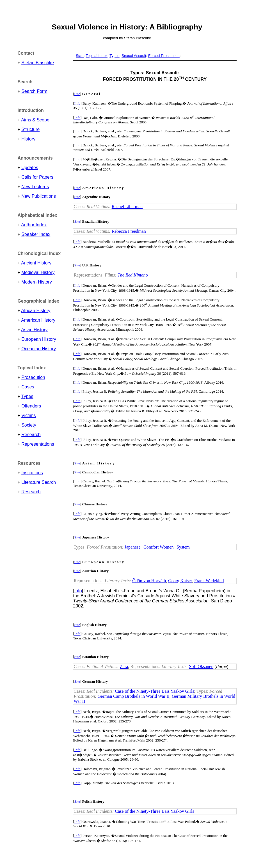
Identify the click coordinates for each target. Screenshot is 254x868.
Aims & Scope (35, 120)
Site (77, 94)
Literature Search (39, 482)
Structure (30, 129)
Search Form (34, 91)
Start (80, 56)
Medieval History (38, 272)
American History (38, 320)
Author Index (34, 225)
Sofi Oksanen (201, 666)
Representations (38, 444)
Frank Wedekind (209, 581)
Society (29, 425)
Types (27, 396)
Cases (28, 387)
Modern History (36, 282)
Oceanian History (39, 349)
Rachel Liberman (127, 207)
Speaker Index (36, 234)
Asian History (34, 330)
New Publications (39, 196)
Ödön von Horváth (149, 581)
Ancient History (36, 263)
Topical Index (97, 56)
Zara (124, 666)
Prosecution (33, 377)
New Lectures (35, 187)
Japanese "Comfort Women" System (157, 547)
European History (39, 339)
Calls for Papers (37, 177)
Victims (28, 415)
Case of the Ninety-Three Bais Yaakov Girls (155, 691)
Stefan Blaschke (38, 63)
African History (36, 311)
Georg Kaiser (180, 581)
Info (77, 103)
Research (31, 435)
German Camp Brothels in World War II (134, 696)
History (28, 139)
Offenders (31, 406)
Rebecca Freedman (129, 231)
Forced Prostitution (164, 56)
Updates (30, 168)
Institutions (32, 473)
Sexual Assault (134, 56)
